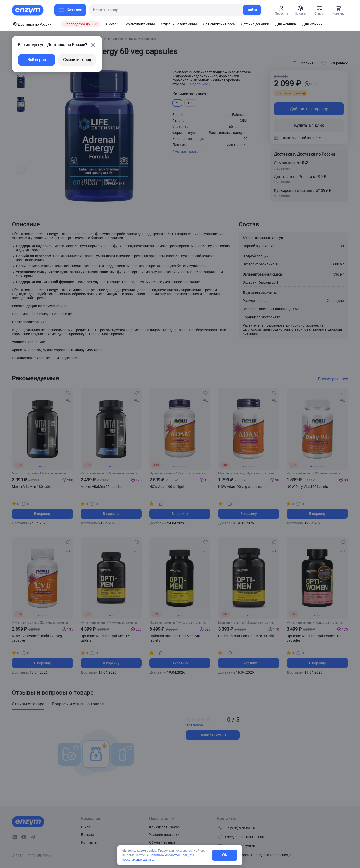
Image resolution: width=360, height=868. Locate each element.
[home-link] (28, 10)
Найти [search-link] (252, 10)
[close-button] (93, 45)
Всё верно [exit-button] (37, 60)
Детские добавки (255, 24)
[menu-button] (70, 10)
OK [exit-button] (225, 855)
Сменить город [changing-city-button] (77, 60)
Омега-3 (113, 24)
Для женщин (286, 24)
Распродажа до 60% (81, 24)
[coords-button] (32, 24)
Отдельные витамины (179, 24)
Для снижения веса (219, 24)
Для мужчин (312, 24)
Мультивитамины (140, 24)
